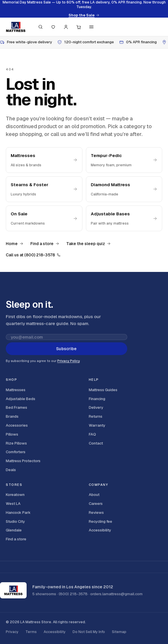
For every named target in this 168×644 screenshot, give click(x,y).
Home (15, 244)
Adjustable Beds (21, 399)
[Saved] (53, 27)
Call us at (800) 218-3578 (33, 255)
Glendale (14, 530)
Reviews (96, 513)
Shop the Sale (84, 15)
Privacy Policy (68, 361)
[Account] (66, 27)
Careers (96, 504)
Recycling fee (100, 521)
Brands (12, 416)
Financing (97, 399)
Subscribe (66, 349)
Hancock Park (18, 513)
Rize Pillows (16, 443)
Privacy (12, 632)
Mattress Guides (103, 390)
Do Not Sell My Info (89, 632)
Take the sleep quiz (88, 244)
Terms (31, 632)
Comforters (16, 452)
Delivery (96, 407)
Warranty (97, 425)
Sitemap (119, 632)
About (94, 495)
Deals (11, 470)
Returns (96, 416)
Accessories (17, 425)
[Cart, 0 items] (79, 27)
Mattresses (16, 390)
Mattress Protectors (23, 461)
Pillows (12, 434)
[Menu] (91, 27)
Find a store (45, 244)
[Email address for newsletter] (67, 337)
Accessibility (100, 530)
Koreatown (15, 495)
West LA (13, 504)
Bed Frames (16, 407)
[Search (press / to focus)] (40, 27)
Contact (96, 443)
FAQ (92, 434)
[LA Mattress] (16, 27)
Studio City (15, 521)
